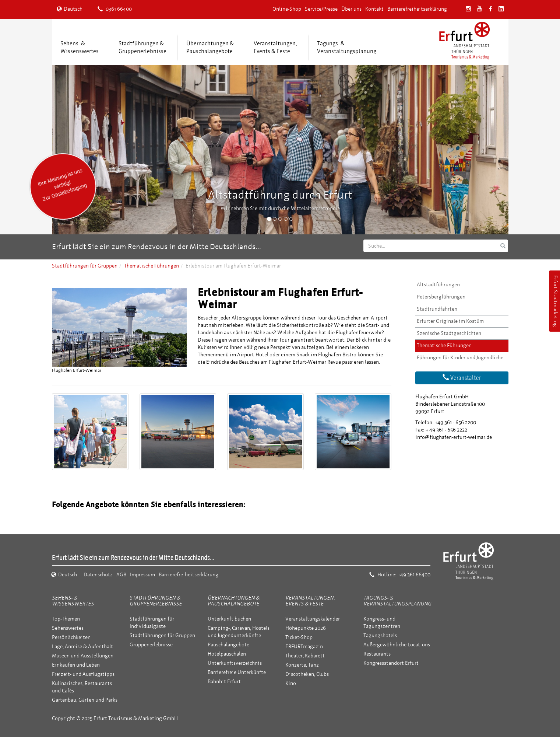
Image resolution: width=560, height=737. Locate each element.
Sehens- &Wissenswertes (80, 47)
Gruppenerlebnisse (151, 645)
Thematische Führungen (152, 266)
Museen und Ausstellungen (83, 656)
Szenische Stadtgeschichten (449, 333)
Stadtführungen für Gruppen (85, 266)
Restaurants (377, 654)
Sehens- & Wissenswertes (73, 601)
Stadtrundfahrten (437, 309)
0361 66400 (115, 9)
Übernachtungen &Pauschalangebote (210, 47)
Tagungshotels (380, 635)
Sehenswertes (68, 628)
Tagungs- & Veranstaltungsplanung (397, 601)
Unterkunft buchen (229, 619)
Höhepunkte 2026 (306, 628)
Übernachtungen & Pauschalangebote (234, 601)
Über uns (351, 9)
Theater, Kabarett (305, 656)
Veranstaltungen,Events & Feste (275, 47)
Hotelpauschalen (227, 654)
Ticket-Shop (299, 637)
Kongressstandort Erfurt (391, 663)
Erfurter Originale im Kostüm (450, 321)
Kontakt (374, 9)
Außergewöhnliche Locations (397, 645)
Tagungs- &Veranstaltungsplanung (347, 47)
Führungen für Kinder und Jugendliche (460, 358)
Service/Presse (321, 9)
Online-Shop (287, 9)
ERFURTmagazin (304, 647)
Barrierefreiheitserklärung (417, 9)
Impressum (142, 575)
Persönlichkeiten (71, 637)
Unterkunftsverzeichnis (235, 663)
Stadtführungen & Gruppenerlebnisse (156, 601)
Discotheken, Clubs (307, 674)
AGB (121, 575)
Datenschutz (98, 575)
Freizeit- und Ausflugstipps (83, 674)
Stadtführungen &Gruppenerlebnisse (142, 47)
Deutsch (70, 9)
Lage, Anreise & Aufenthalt (82, 647)
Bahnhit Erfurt (224, 682)
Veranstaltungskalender (313, 619)
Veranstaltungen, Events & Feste (310, 601)
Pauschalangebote (228, 645)
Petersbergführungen (441, 297)
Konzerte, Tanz (302, 665)
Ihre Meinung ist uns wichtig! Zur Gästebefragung (62, 185)
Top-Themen (66, 619)
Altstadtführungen (438, 285)
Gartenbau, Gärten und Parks (85, 700)
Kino (291, 683)
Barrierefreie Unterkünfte (237, 672)
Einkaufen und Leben (76, 665)
